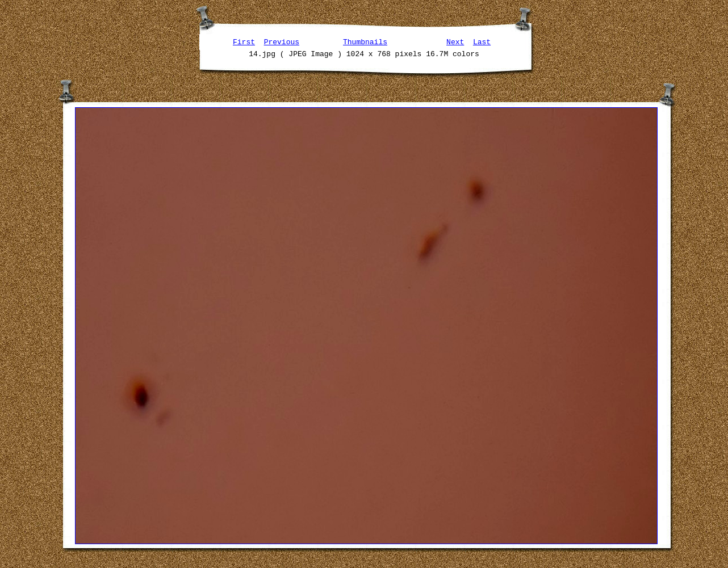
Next (455, 41)
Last (482, 41)
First (244, 41)
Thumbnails (365, 41)
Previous (282, 41)
